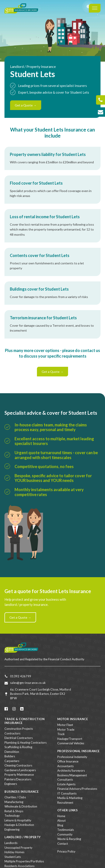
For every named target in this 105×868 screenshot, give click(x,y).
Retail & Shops (14, 811)
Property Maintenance (19, 775)
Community (65, 834)
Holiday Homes (14, 852)
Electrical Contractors (19, 738)
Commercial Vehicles (71, 743)
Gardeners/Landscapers (20, 770)
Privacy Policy (66, 851)
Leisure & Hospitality (18, 820)
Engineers (11, 784)
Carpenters (12, 761)
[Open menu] (95, 8)
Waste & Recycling (69, 839)
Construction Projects (19, 729)
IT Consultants (67, 793)
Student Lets (13, 857)
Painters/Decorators (18, 779)
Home (61, 816)
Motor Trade (66, 730)
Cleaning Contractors (18, 765)
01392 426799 (21, 676)
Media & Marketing (70, 798)
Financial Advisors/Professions (77, 789)
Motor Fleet (65, 725)
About (61, 820)
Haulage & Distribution (19, 825)
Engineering (12, 829)
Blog (60, 825)
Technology (12, 816)
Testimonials (66, 830)
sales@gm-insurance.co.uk (28, 683)
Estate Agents (66, 784)
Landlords (11, 843)
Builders (10, 756)
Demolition (12, 752)
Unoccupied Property (18, 848)
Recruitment (65, 803)
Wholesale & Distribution (21, 806)
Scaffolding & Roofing (18, 747)
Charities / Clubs (15, 797)
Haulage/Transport (70, 739)
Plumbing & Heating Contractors (26, 743)
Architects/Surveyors (71, 771)
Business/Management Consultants (72, 777)
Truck (61, 734)
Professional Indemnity (72, 757)
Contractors (12, 733)
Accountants (65, 766)
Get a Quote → (26, 105)
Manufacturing (14, 802)
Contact (63, 844)
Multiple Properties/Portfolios (24, 861)
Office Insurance (68, 761)
